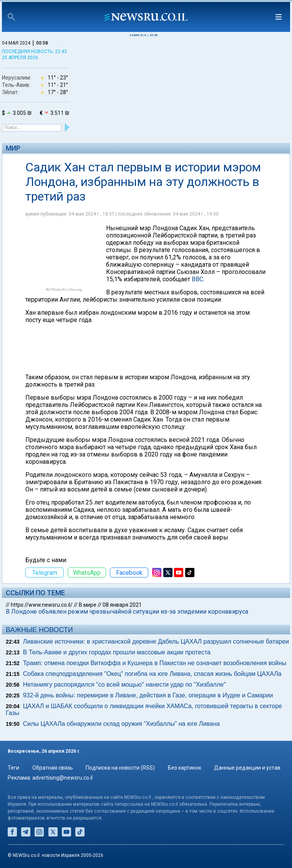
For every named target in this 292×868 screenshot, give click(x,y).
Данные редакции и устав (247, 768)
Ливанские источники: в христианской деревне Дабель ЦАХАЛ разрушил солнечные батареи (156, 641)
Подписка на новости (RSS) (120, 768)
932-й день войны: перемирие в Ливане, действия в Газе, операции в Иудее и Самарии (148, 695)
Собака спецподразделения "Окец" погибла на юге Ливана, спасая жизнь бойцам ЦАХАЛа (152, 674)
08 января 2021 (122, 605)
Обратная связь (53, 768)
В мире (88, 605)
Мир (13, 148)
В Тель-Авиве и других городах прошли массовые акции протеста (117, 652)
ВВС (197, 279)
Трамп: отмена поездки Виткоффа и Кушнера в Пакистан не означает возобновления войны (155, 663)
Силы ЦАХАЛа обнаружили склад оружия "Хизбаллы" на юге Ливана (121, 724)
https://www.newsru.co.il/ (42, 605)
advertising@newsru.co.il (62, 778)
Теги (13, 768)
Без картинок (185, 768)
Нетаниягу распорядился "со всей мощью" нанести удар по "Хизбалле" (124, 685)
